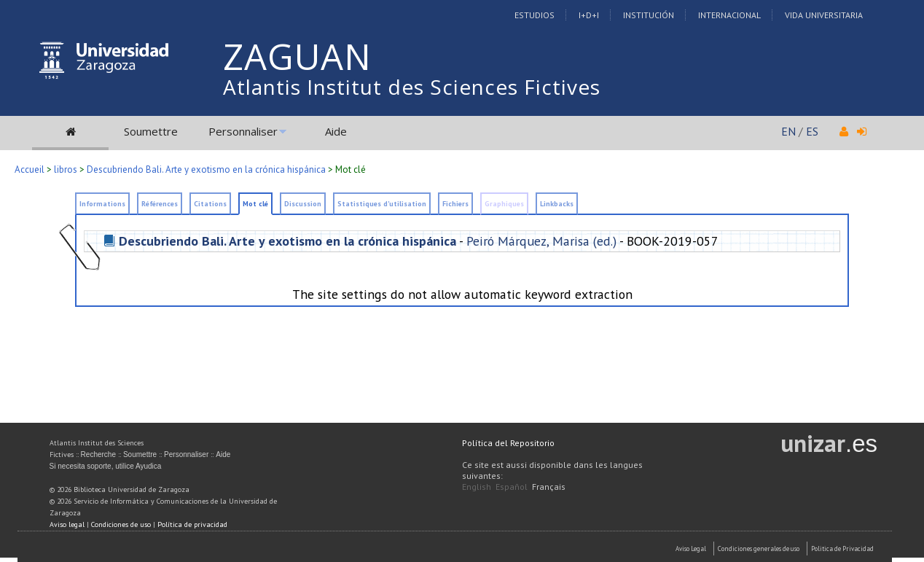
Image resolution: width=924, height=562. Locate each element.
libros (66, 169)
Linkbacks (557, 204)
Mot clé (255, 204)
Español (512, 487)
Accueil (30, 169)
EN (788, 131)
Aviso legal (67, 524)
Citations (210, 204)
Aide (336, 131)
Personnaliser (243, 131)
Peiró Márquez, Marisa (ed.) (541, 241)
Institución (649, 15)
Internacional (729, 15)
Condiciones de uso (121, 524)
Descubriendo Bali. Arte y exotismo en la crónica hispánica (206, 169)
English (477, 487)
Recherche (98, 454)
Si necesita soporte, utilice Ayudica (106, 466)
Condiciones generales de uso (759, 549)
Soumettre (151, 131)
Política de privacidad (192, 524)
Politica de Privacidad (842, 549)
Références (160, 204)
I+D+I (589, 15)
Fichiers (455, 204)
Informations (102, 204)
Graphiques (504, 204)
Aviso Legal (691, 549)
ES (812, 131)
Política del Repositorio (508, 443)
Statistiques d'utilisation (382, 204)
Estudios (535, 15)
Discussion (303, 204)
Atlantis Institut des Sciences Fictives (412, 87)
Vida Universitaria (824, 15)
